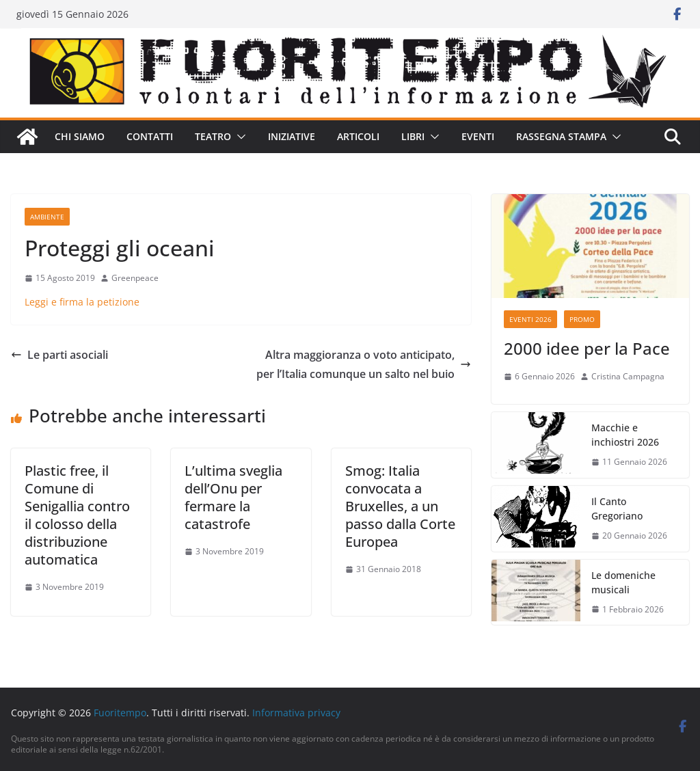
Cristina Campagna (628, 376)
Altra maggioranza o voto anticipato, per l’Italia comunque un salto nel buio (364, 365)
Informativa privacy (296, 713)
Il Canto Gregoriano (617, 509)
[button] (239, 137)
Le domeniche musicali (623, 582)
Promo (582, 319)
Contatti (150, 136)
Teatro (213, 136)
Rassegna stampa (561, 136)
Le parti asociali (59, 355)
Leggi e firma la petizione (82, 302)
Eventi (478, 136)
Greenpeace (135, 278)
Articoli (358, 136)
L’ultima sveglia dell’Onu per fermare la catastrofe (233, 497)
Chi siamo (80, 136)
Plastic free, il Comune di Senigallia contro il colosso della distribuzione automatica (77, 515)
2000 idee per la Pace (587, 348)
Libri (413, 136)
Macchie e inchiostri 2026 (625, 435)
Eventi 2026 (530, 319)
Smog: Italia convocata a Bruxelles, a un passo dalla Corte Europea (400, 506)
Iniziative (292, 136)
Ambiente (47, 217)
